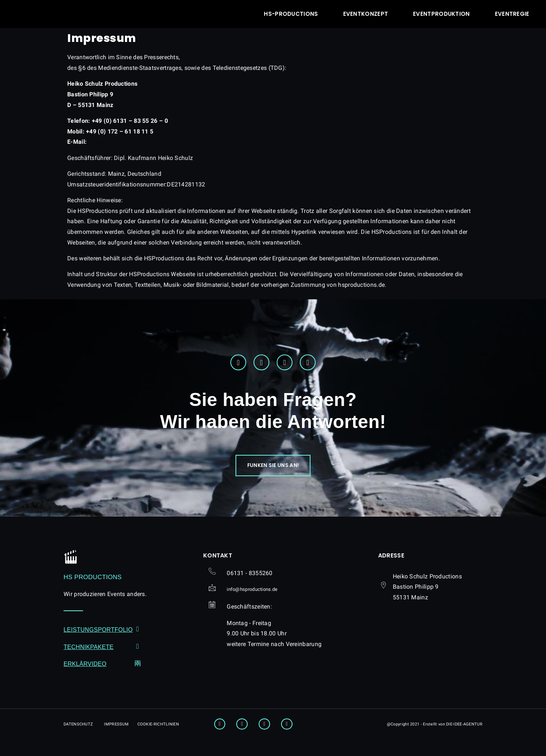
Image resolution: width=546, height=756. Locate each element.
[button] (273, 471)
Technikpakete (89, 656)
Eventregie (512, 14)
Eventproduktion (441, 14)
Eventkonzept (366, 14)
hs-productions (291, 14)
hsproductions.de (120, 142)
